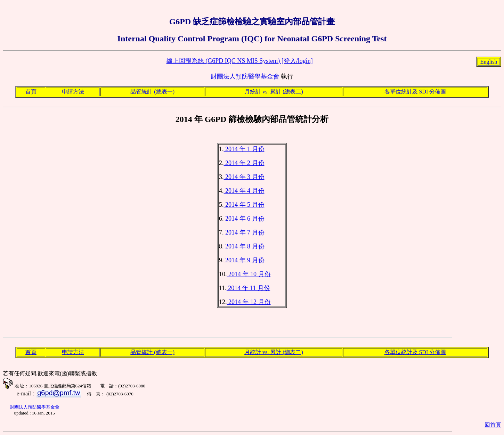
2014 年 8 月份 (244, 246)
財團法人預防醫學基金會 (245, 76)
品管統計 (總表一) (152, 92)
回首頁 (493, 425)
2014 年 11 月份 (248, 288)
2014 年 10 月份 (249, 274)
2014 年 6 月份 (244, 219)
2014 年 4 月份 (244, 191)
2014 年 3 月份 (244, 177)
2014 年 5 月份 (244, 205)
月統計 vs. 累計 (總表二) (274, 92)
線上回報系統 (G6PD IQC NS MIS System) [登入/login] (240, 61)
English (489, 62)
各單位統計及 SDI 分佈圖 (415, 92)
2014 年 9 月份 (244, 260)
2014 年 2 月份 (244, 163)
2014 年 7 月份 (244, 232)
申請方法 (73, 92)
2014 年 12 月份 (249, 302)
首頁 (31, 92)
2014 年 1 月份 (244, 149)
